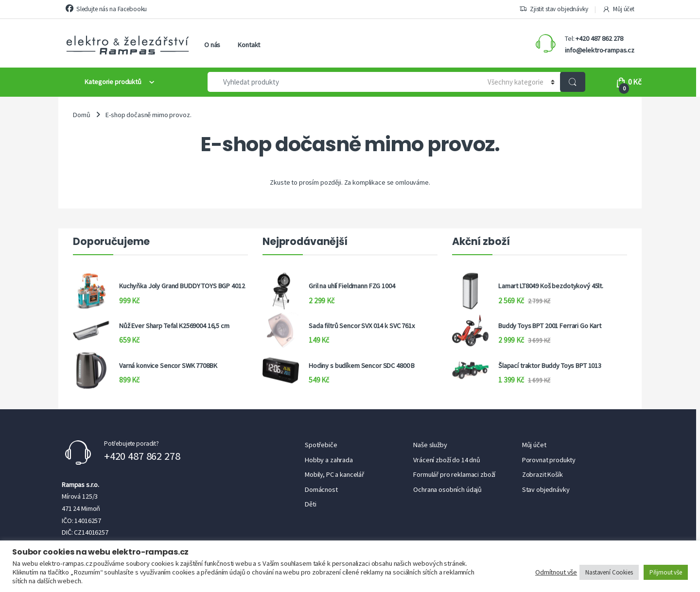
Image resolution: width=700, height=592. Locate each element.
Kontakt (249, 45)
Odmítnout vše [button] (556, 572)
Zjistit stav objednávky (554, 9)
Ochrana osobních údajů (447, 489)
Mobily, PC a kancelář (334, 474)
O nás (212, 45)
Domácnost (321, 489)
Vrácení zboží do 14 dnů (447, 460)
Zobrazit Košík (542, 474)
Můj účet (618, 9)
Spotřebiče (321, 445)
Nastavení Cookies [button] (609, 572)
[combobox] (341, 82)
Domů (81, 115)
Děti (310, 504)
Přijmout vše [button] (666, 572)
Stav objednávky (546, 489)
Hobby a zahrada (329, 460)
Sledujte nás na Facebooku (106, 9)
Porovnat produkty (549, 460)
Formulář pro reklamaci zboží (454, 474)
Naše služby (430, 445)
